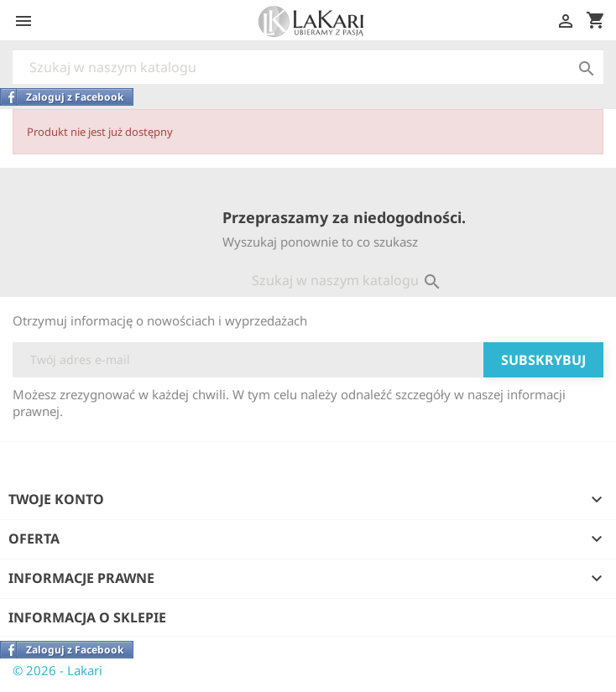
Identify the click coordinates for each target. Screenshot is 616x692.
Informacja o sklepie (87, 617)
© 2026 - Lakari (57, 670)
